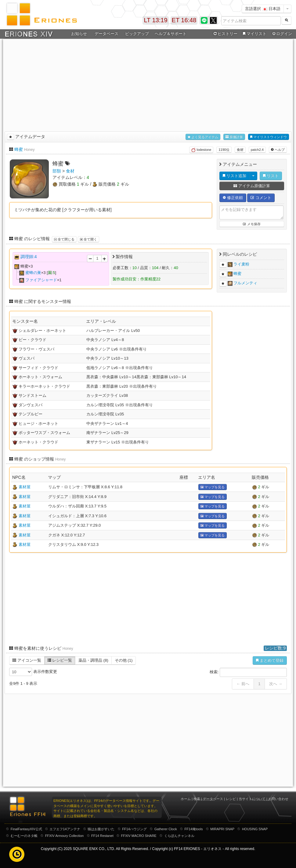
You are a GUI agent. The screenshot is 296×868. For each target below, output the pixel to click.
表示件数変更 (33, 672)
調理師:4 (29, 257)
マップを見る (213, 487)
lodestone (201, 150)
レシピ (231, 799)
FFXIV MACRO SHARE (139, 836)
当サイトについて (252, 799)
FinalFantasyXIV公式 (26, 829)
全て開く (88, 239)
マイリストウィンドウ (269, 137)
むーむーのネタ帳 (24, 836)
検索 (197, 799)
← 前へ (243, 684)
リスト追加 (235, 176)
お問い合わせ (278, 799)
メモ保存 (252, 224)
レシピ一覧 (60, 660)
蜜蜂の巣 (33, 273)
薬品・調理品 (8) (93, 660)
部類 (57, 171)
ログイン (282, 34)
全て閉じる (64, 239)
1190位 (224, 150)
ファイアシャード (41, 280)
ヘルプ (278, 150)
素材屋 (25, 487)
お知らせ (79, 34)
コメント (261, 198)
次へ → (276, 684)
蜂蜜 (19, 149)
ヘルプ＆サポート (171, 34)
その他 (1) (124, 660)
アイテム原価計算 (252, 186)
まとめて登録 (270, 660)
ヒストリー (225, 34)
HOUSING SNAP (255, 829)
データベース (106, 34)
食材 (240, 150)
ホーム (186, 799)
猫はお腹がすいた (101, 829)
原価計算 (234, 137)
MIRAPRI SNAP (222, 829)
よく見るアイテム (203, 137)
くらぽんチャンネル (179, 836)
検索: (248, 672)
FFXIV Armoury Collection (65, 836)
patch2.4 (257, 150)
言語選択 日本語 (263, 9)
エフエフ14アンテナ (65, 829)
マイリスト (254, 34)
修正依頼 (233, 198)
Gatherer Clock (166, 829)
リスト (271, 176)
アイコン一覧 (27, 660)
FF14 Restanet (102, 836)
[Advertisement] (148, 84)
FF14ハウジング (134, 829)
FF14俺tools (194, 829)
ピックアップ (137, 34)
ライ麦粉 (241, 264)
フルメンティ (245, 283)
